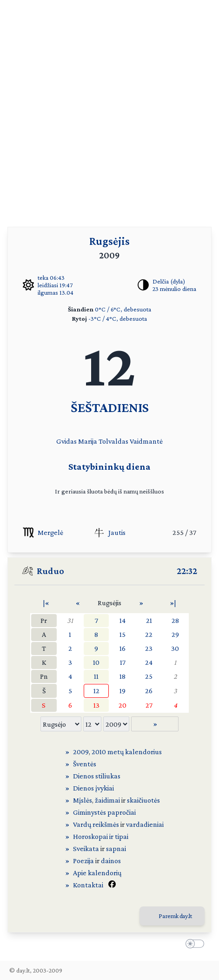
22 (149, 634)
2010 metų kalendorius (127, 752)
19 (123, 691)
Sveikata (86, 848)
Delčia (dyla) (169, 281)
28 (175, 620)
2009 (81, 752)
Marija (88, 441)
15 (123, 634)
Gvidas (66, 441)
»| (173, 603)
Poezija (83, 861)
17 (123, 662)
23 (149, 648)
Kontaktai (88, 885)
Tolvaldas (113, 441)
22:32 (187, 571)
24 (149, 662)
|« (46, 603)
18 (123, 676)
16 (123, 648)
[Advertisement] (109, 110)
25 (149, 676)
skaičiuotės (143, 800)
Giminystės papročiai (104, 812)
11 (96, 676)
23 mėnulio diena (174, 289)
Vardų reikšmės (96, 824)
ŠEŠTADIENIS (110, 407)
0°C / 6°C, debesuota (123, 309)
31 (70, 620)
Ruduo (50, 571)
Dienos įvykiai (93, 788)
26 (149, 691)
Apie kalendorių (97, 873)
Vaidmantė (146, 441)
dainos (111, 861)
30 (175, 648)
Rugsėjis (109, 241)
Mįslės (83, 800)
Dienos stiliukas (97, 776)
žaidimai (107, 800)
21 (149, 620)
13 (96, 705)
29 (175, 634)
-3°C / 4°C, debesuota (118, 318)
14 (123, 620)
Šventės (85, 764)
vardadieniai (145, 824)
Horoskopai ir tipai (101, 836)
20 (123, 705)
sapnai (116, 848)
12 (96, 691)
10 (96, 662)
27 (149, 705)
